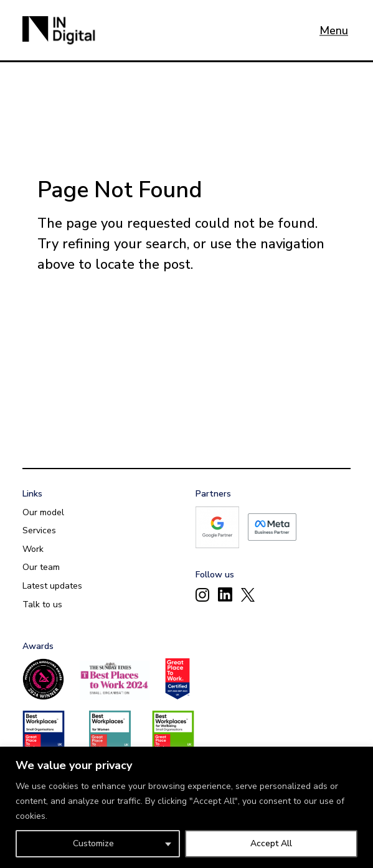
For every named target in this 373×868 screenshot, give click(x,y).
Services (39, 530)
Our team (41, 567)
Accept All (271, 843)
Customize (93, 843)
